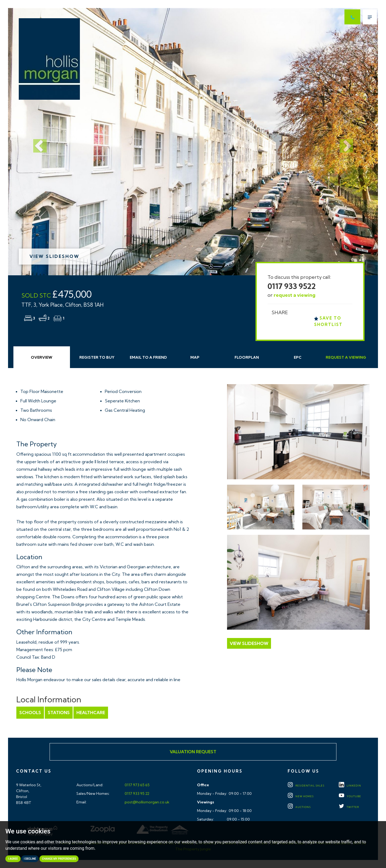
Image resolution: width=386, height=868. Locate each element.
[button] (36, 142)
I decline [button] (30, 859)
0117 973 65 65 (137, 785)
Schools (30, 713)
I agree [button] (13, 859)
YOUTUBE (350, 796)
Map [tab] (195, 357)
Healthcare (91, 713)
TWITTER (349, 807)
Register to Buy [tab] (97, 357)
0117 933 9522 (292, 286)
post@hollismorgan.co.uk (147, 802)
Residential (306, 786)
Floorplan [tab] (247, 357)
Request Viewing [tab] (346, 357)
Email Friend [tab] (148, 357)
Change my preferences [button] (59, 859)
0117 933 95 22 (137, 793)
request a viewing (295, 295)
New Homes (301, 796)
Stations (59, 713)
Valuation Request (193, 752)
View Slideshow (54, 256)
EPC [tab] (298, 357)
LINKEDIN (350, 786)
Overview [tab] (42, 357)
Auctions (299, 807)
